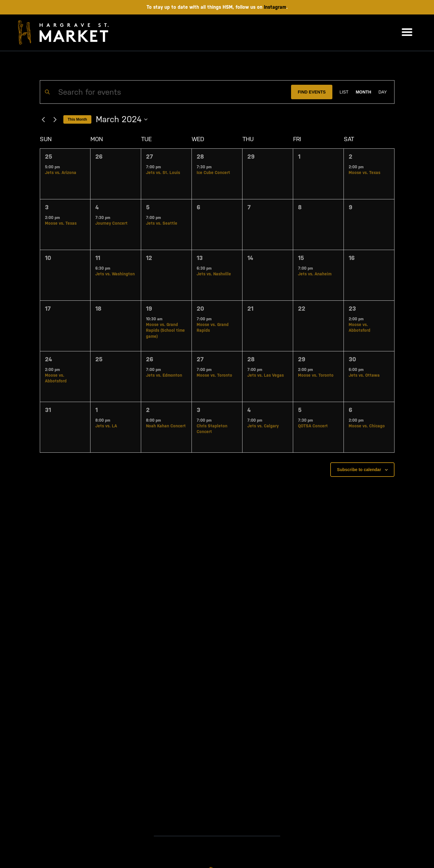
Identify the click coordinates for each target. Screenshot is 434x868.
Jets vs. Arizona (61, 173)
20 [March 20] (200, 309)
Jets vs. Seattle (162, 223)
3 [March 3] (47, 207)
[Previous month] (43, 119)
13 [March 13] (200, 258)
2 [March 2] (350, 157)
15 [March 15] (301, 258)
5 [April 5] (300, 410)
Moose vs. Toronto (214, 375)
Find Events (312, 92)
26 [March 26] (150, 359)
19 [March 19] (149, 309)
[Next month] (55, 119)
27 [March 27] (200, 359)
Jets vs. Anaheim (315, 274)
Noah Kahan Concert (166, 426)
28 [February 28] (200, 157)
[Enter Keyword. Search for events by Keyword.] (166, 92)
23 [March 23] (352, 309)
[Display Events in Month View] (363, 92)
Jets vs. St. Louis (163, 173)
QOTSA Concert (313, 426)
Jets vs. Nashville (214, 274)
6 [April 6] (350, 410)
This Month (78, 119)
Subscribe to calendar (359, 470)
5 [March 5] (148, 207)
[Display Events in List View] (344, 92)
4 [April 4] (249, 410)
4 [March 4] (97, 207)
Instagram (275, 7)
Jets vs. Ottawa (364, 375)
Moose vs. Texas (364, 173)
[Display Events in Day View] (383, 92)
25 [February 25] (49, 157)
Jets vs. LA (106, 426)
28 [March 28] (251, 359)
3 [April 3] (198, 410)
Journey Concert (111, 223)
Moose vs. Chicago (367, 426)
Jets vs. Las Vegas (266, 375)
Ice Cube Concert (213, 173)
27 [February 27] (150, 157)
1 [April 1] (97, 410)
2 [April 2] (148, 410)
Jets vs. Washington (115, 274)
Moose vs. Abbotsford (360, 327)
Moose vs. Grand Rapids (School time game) (165, 330)
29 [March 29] (302, 359)
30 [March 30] (352, 359)
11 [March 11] (98, 258)
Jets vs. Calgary (263, 426)
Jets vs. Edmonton (164, 375)
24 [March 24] (49, 359)
